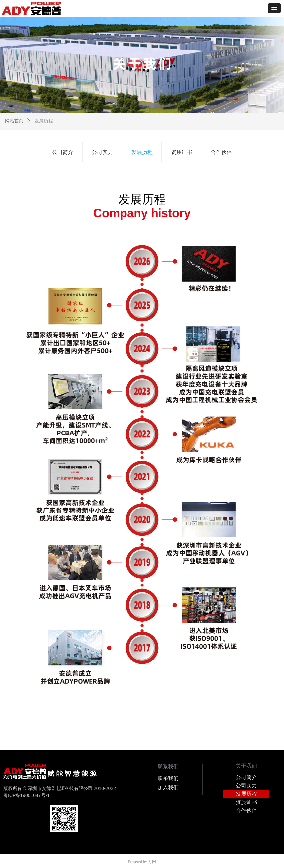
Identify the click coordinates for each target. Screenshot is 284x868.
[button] (274, 8)
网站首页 (14, 121)
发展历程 (44, 121)
